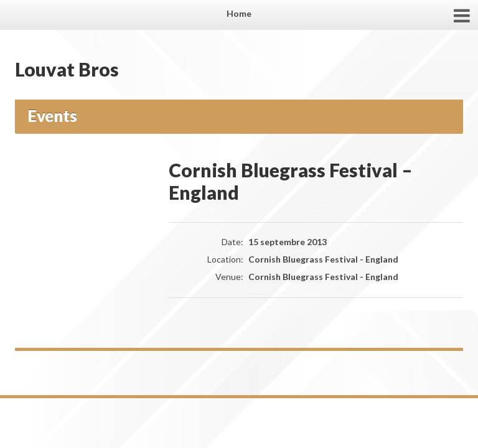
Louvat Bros (67, 69)
